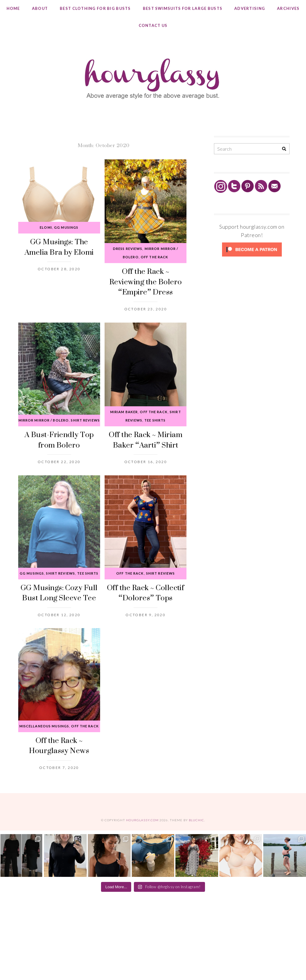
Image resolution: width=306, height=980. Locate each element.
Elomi (46, 227)
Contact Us (153, 25)
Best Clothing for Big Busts (95, 8)
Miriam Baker (124, 412)
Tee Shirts (155, 420)
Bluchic (196, 820)
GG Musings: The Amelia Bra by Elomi (59, 247)
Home (13, 8)
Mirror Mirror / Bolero (44, 420)
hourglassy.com (142, 820)
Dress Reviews (128, 249)
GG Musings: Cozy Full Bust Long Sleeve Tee (59, 593)
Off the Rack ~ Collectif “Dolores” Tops (146, 593)
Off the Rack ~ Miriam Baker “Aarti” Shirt (146, 439)
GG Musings (66, 227)
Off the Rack (154, 257)
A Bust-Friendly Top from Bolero (59, 439)
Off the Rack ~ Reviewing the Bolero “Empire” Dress (146, 281)
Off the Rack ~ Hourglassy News (59, 745)
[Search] (284, 149)
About (40, 8)
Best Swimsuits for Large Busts (183, 8)
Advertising (250, 8)
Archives (288, 8)
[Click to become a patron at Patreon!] (252, 256)
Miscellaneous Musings (44, 726)
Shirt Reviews (85, 420)
